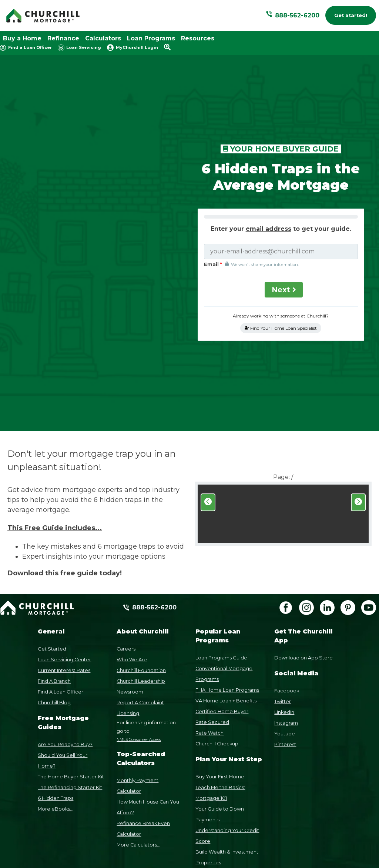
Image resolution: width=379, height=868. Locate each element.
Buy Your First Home (220, 651)
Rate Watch (209, 607)
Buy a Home (22, 38)
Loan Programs (151, 38)
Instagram (286, 597)
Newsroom (130, 566)
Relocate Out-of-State (222, 769)
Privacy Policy (286, 820)
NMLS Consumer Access (139, 614)
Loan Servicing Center (64, 534)
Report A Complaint (140, 577)
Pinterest (285, 618)
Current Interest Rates (64, 544)
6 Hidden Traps (56, 672)
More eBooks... (56, 683)
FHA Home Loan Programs (227, 564)
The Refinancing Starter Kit (70, 661)
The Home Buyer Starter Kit (71, 651)
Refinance (63, 38)
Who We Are (132, 534)
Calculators (103, 38)
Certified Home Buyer (222, 586)
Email (214, 201)
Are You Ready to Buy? (65, 618)
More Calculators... (138, 719)
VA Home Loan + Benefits (226, 575)
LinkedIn (284, 586)
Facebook (287, 565)
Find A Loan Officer (61, 566)
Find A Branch (54, 555)
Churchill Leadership (141, 555)
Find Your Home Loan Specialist (281, 265)
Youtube (285, 608)
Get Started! (351, 15)
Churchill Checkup (217, 618)
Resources (198, 38)
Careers (126, 523)
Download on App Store (303, 532)
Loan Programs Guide (221, 532)
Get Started (52, 523)
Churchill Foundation (141, 544)
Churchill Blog (54, 577)
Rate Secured (212, 596)
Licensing (128, 587)
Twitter (283, 576)
